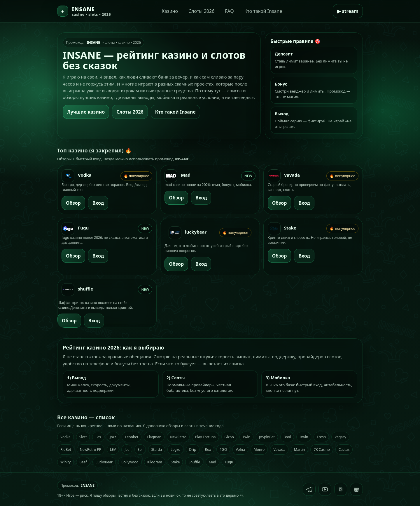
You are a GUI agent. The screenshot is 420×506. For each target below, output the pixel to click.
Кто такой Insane (263, 11)
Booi (287, 437)
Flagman (154, 437)
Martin (299, 450)
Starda (157, 450)
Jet (127, 450)
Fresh (321, 437)
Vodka (65, 437)
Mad (212, 462)
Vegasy (340, 437)
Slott (83, 437)
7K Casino (322, 450)
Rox (208, 450)
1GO (223, 450)
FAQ (229, 11)
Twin (246, 437)
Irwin (304, 437)
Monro (259, 450)
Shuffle (194, 462)
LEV (113, 450)
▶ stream (348, 11)
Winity (65, 462)
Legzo (175, 450)
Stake (175, 462)
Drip (192, 450)
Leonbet (132, 437)
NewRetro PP (91, 450)
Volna (240, 450)
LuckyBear (104, 462)
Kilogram (155, 462)
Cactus (344, 450)
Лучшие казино (86, 112)
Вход (98, 203)
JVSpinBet (267, 437)
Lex (98, 437)
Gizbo (229, 437)
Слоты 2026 (201, 11)
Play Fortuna (205, 437)
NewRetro (178, 437)
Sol (140, 450)
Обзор (73, 203)
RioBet (66, 450)
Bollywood (130, 462)
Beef (83, 462)
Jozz (113, 437)
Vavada (279, 450)
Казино (170, 11)
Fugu (229, 462)
